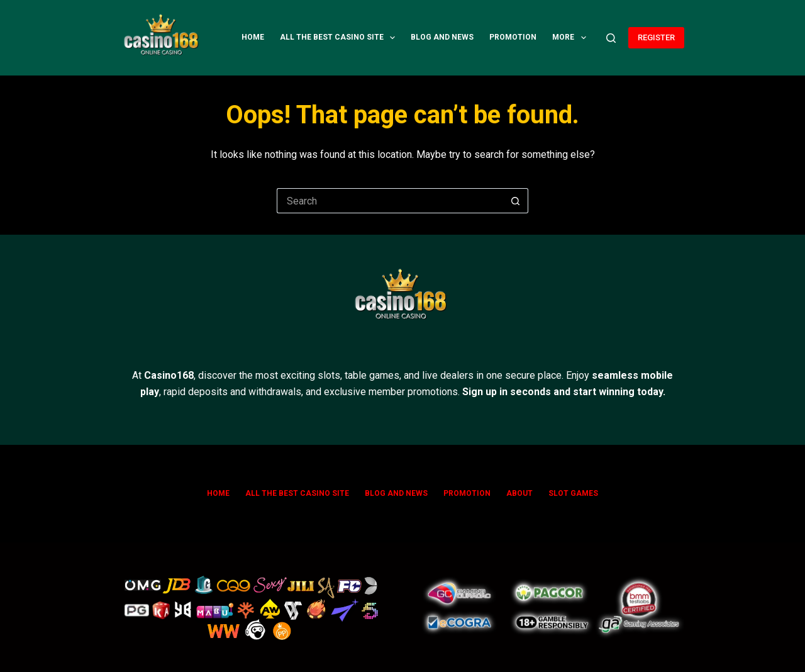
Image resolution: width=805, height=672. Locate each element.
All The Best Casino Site (340, 38)
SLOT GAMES (573, 493)
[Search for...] (390, 201)
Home (253, 37)
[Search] (611, 38)
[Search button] (516, 201)
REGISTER (656, 37)
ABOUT (519, 493)
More (571, 38)
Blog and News (442, 37)
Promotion (513, 37)
